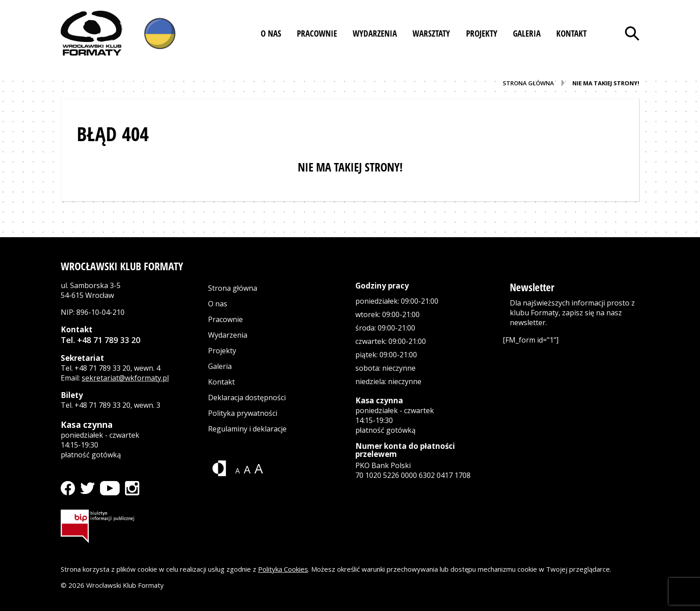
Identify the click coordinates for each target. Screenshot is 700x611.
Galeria (220, 366)
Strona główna (233, 288)
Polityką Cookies (283, 569)
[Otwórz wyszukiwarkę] (632, 33)
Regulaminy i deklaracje (247, 429)
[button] (271, 33)
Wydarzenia (228, 335)
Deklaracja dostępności (247, 398)
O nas (218, 304)
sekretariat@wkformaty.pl (125, 378)
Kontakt (221, 382)
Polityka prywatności (243, 413)
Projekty (222, 351)
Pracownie (225, 319)
